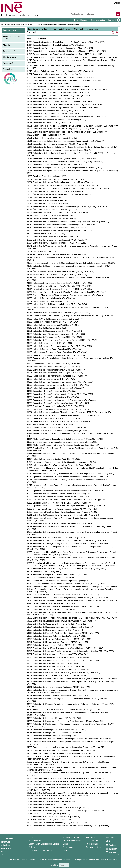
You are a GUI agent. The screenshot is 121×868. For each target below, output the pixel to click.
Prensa (4, 852)
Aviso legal (6, 845)
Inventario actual (41, 24)
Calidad (32, 847)
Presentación (9, 63)
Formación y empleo (72, 837)
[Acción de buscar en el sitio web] (118, 14)
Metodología (8, 69)
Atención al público (94, 837)
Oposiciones (68, 847)
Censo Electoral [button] (81, 20)
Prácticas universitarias (73, 841)
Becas (66, 844)
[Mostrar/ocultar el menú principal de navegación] (3, 20)
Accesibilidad (7, 848)
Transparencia (35, 841)
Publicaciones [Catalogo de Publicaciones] (92, 844)
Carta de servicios (94, 847)
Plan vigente (8, 45)
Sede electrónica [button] (98, 20)
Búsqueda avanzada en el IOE (13, 38)
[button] (113, 20)
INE (2, 24)
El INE (31, 837)
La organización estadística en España (18, 24)
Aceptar (64, 865)
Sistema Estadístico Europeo (41, 850)
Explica (66, 850)
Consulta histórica (11, 51)
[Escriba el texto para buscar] (93, 14)
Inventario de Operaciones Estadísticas (34, 24)
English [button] (117, 3)
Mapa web (6, 842)
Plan (100, 42)
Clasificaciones (9, 57)
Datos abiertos (92, 841)
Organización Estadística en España (44, 844)
